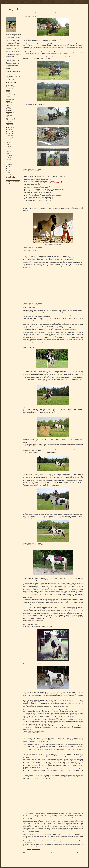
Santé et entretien (10, 95)
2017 (9, 168)
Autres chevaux (9, 117)
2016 (9, 167)
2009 (9, 131)
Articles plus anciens (78, 853)
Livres (7, 114)
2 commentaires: (39, 303)
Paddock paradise (10, 120)
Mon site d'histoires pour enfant (13, 181)
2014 (9, 163)
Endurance (8, 121)
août (8, 154)
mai (8, 148)
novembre (10, 159)
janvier (9, 141)
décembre (10, 161)
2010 (9, 133)
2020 (9, 174)
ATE (7, 106)
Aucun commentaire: (39, 343)
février (9, 143)
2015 (9, 165)
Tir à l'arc (8, 101)
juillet (9, 152)
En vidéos (8, 90)
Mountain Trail (9, 123)
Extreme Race (9, 112)
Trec (7, 93)
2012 (9, 137)
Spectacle (8, 102)
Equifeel (8, 109)
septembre (10, 155)
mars (8, 144)
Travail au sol (9, 88)
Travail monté (9, 87)
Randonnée (8, 104)
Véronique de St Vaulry (11, 183)
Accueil (53, 853)
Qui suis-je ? (9, 124)
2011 (9, 135)
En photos (8, 85)
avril (8, 146)
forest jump (34, 184)
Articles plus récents (28, 853)
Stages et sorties (10, 99)
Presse (7, 107)
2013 (9, 139)
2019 (9, 172)
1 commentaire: (38, 169)
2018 (9, 170)
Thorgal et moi (15, 9)
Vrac (7, 96)
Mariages (8, 110)
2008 (9, 130)
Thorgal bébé (9, 115)
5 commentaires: (39, 247)
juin (8, 150)
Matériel (8, 98)
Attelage (8, 92)
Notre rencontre (9, 118)
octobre (9, 157)
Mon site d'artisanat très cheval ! (13, 180)
